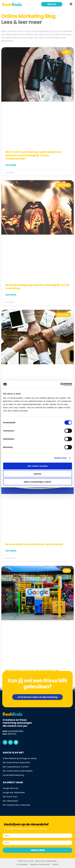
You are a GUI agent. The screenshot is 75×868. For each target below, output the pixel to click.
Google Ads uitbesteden (14, 792)
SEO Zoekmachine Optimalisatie (18, 771)
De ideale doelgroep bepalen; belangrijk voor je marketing (37, 287)
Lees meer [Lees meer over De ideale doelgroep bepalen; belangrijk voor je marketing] (11, 295)
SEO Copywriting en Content (16, 767)
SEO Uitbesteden (10, 801)
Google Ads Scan (10, 788)
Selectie (37, 474)
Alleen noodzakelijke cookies (38, 482)
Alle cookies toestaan (37, 466)
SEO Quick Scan (10, 797)
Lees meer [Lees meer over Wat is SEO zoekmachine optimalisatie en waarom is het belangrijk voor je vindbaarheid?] (11, 165)
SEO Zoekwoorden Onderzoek (16, 805)
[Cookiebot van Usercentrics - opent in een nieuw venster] (60, 384)
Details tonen (60, 458)
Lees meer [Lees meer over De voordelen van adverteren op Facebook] (11, 551)
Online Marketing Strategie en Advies (20, 758)
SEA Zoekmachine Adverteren (16, 763)
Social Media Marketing (13, 775)
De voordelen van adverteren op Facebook (34, 544)
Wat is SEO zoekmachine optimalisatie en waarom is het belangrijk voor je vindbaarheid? (34, 155)
